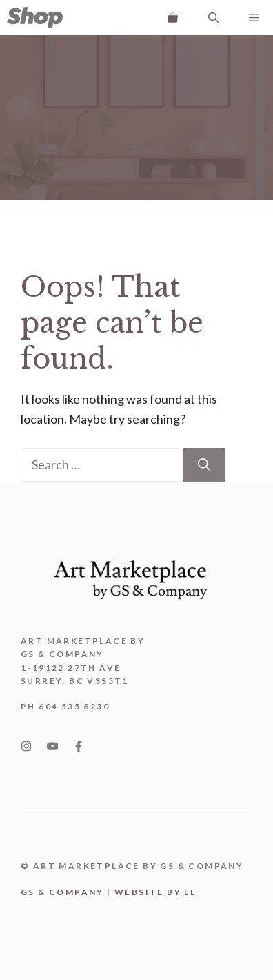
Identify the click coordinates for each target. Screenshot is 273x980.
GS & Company (62, 892)
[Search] (204, 465)
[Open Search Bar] (213, 17)
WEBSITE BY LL (155, 892)
